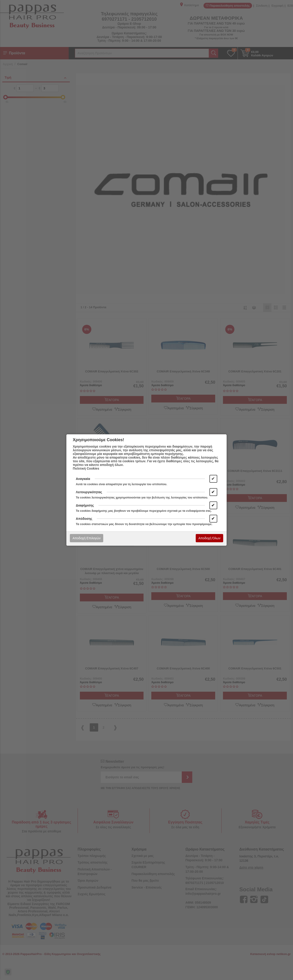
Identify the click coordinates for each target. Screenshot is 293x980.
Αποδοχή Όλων (209, 538)
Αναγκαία (83, 479)
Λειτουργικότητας (89, 492)
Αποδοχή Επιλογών (87, 538)
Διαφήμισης (85, 505)
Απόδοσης (84, 519)
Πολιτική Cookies (86, 468)
